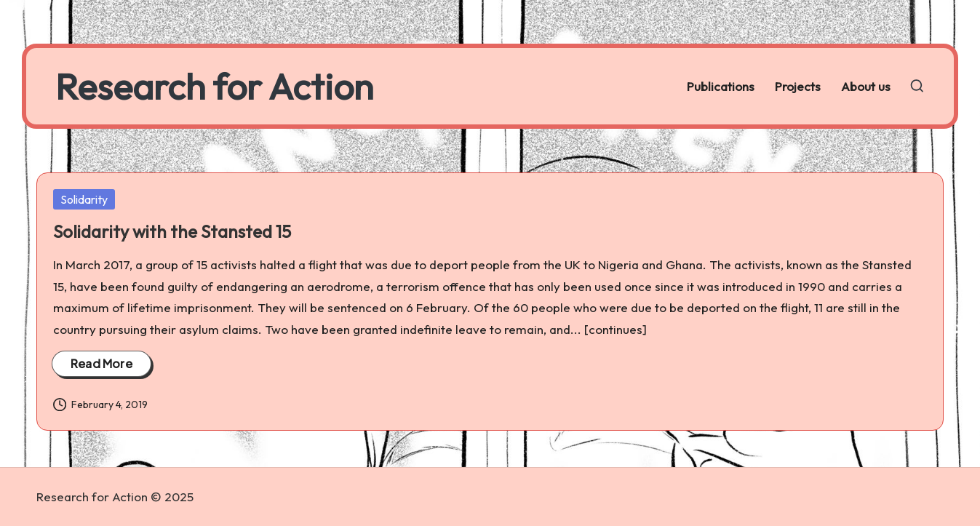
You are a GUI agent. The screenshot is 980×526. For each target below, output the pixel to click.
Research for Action (214, 86)
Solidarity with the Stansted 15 (172, 231)
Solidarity (84, 199)
